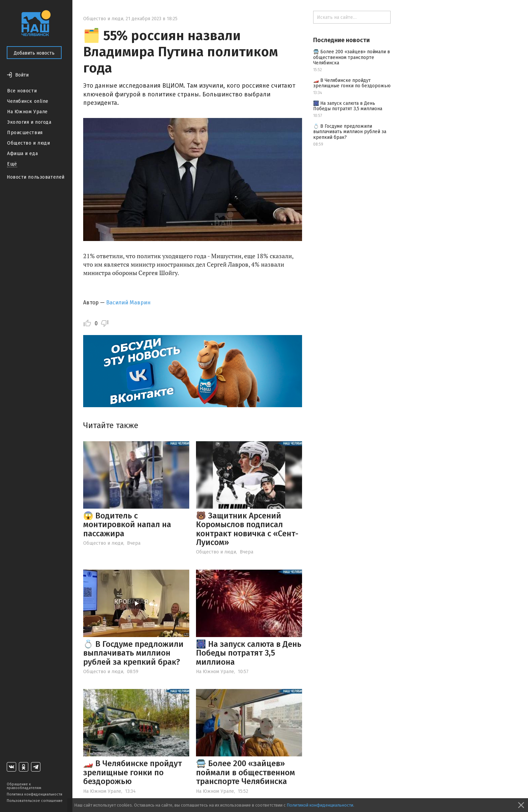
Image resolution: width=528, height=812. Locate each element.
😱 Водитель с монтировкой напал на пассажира (127, 525)
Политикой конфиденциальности (320, 805)
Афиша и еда (22, 154)
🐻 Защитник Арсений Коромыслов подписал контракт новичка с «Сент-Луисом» (247, 529)
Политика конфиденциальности (35, 794)
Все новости (22, 91)
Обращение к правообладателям (24, 786)
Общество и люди (28, 143)
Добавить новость (34, 53)
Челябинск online (28, 101)
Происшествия (25, 133)
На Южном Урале (27, 112)
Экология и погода (29, 122)
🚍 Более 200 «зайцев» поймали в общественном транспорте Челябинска (245, 772)
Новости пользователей (36, 177)
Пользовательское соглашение (35, 801)
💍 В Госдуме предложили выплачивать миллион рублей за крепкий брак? (133, 653)
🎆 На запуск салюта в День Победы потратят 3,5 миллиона (249, 653)
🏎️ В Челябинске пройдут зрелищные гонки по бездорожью (133, 772)
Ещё (12, 164)
